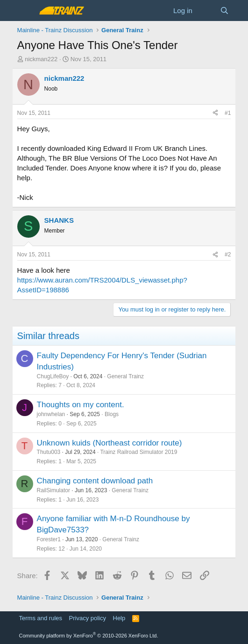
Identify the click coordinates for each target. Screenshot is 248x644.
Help (119, 618)
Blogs (112, 414)
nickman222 (41, 59)
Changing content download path (95, 481)
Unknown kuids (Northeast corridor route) (110, 443)
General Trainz (125, 376)
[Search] (224, 11)
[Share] (215, 113)
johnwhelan (51, 414)
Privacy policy (88, 618)
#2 (228, 255)
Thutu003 (49, 452)
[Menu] (25, 11)
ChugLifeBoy (53, 376)
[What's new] (206, 11)
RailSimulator (53, 490)
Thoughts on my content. (81, 405)
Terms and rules (41, 618)
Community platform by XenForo (89, 636)
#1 (228, 113)
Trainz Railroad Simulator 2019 (138, 452)
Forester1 (49, 539)
